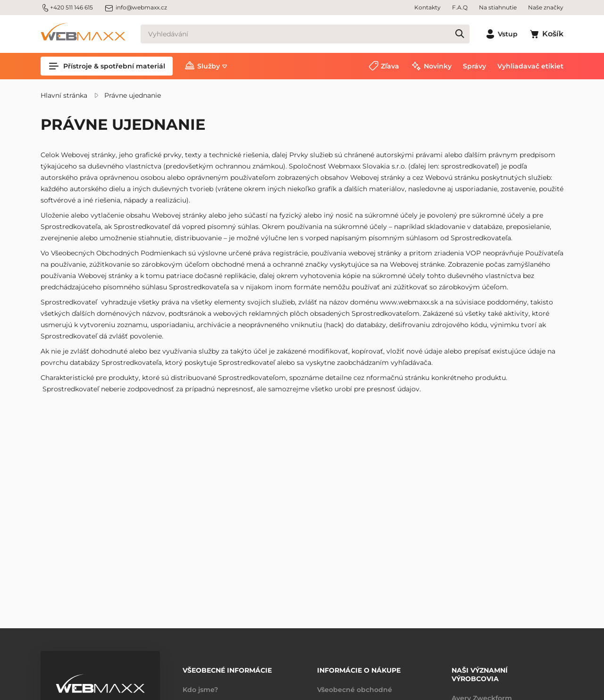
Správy (474, 66)
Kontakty (428, 7)
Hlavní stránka (64, 95)
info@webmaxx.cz (136, 8)
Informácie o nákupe (359, 670)
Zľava (390, 66)
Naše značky (546, 7)
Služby (209, 66)
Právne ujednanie (133, 95)
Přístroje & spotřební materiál (107, 66)
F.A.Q (460, 7)
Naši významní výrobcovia (480, 675)
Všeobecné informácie (227, 670)
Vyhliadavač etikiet (530, 66)
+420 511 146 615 (67, 8)
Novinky (438, 66)
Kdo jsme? (200, 690)
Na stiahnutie (498, 7)
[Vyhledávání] (305, 34)
